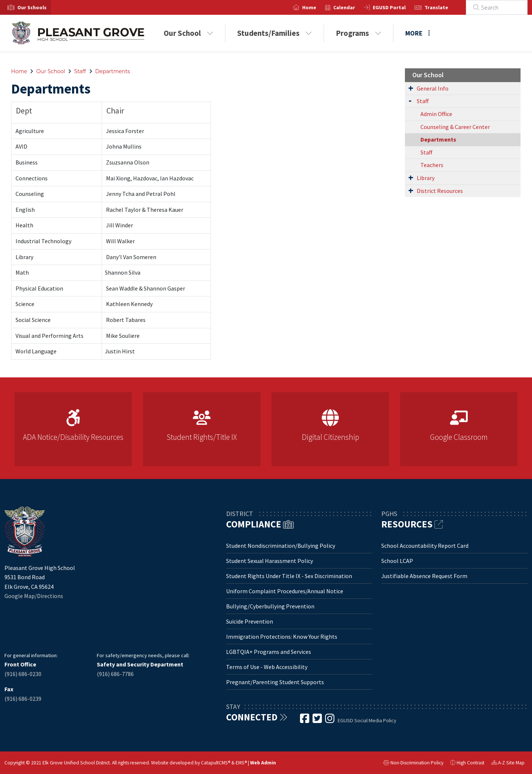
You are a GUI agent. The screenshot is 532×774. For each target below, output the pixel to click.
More (418, 33)
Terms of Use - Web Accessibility (267, 667)
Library (426, 178)
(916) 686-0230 (23, 674)
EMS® (241, 763)
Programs (359, 33)
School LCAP (397, 561)
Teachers (432, 165)
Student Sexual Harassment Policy (270, 561)
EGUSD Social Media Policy (367, 720)
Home (318, 7)
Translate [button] (445, 7)
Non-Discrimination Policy (413, 764)
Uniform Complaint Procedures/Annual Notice (285, 591)
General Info (433, 88)
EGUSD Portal (398, 7)
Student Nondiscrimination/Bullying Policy (281, 546)
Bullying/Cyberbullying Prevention (270, 606)
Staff (80, 71)
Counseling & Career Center (455, 127)
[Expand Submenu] (411, 88)
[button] (32, 7)
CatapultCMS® (216, 763)
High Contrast (470, 763)
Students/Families (274, 33)
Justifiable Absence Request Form (424, 576)
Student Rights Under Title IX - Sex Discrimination (289, 576)
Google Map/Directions (34, 596)
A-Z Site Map (508, 764)
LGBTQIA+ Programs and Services (269, 652)
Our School (188, 33)
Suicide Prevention (250, 621)
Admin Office (436, 114)
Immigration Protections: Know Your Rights (282, 636)
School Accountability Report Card (425, 546)
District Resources (440, 191)
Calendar (353, 7)
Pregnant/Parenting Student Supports (275, 682)
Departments (112, 71)
